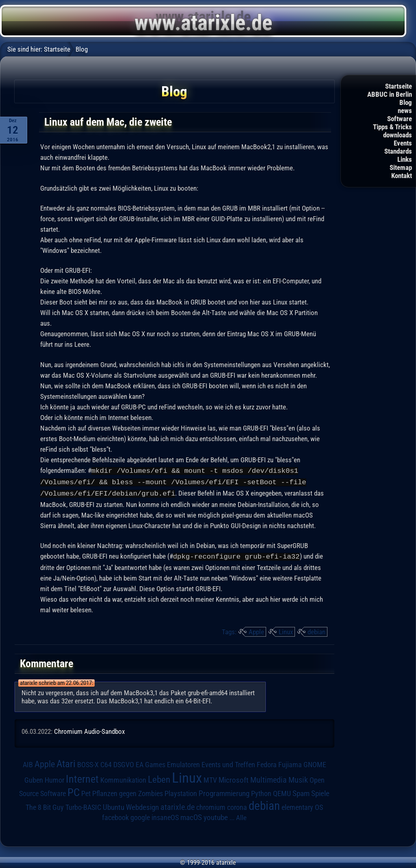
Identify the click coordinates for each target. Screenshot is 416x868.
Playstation (181, 792)
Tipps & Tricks (392, 127)
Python (261, 792)
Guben (34, 779)
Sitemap (401, 168)
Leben (159, 778)
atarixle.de (178, 806)
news (405, 111)
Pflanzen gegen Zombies (128, 792)
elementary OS (302, 806)
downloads (398, 135)
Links (405, 159)
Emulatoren (183, 763)
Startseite (399, 86)
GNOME (315, 763)
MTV (210, 778)
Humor (54, 779)
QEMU (282, 792)
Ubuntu (114, 806)
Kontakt (402, 176)
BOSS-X (88, 763)
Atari (66, 762)
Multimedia (269, 778)
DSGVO (124, 763)
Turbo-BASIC (83, 806)
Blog (406, 102)
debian (316, 630)
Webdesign (142, 806)
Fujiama (290, 763)
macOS (191, 816)
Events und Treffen (228, 763)
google (140, 816)
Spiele (320, 792)
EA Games (151, 763)
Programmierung (224, 792)
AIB (28, 763)
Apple (256, 630)
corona (237, 806)
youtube (216, 816)
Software (400, 119)
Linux (286, 630)
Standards (398, 151)
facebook (115, 816)
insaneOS (165, 816)
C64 (106, 763)
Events (403, 143)
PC (74, 791)
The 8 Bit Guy (45, 806)
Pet (86, 792)
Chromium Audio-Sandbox (89, 730)
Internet (82, 777)
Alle (241, 816)
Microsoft (234, 778)
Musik (298, 778)
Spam (301, 792)
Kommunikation (123, 778)
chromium (211, 806)
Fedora (267, 763)
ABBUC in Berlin (390, 94)
